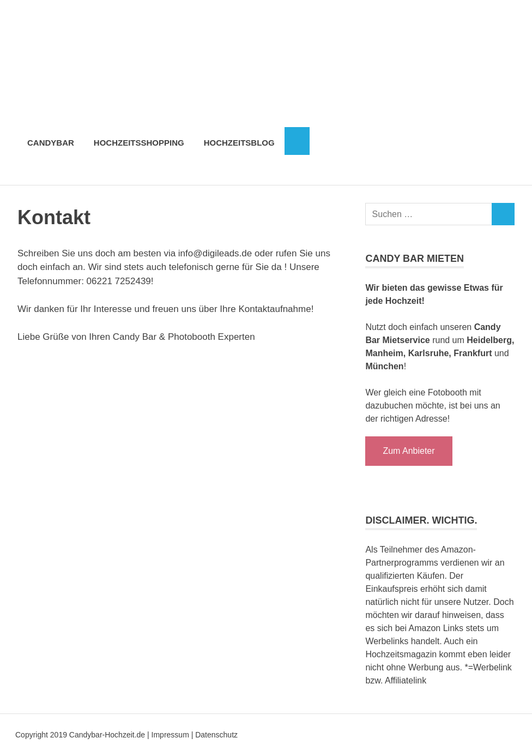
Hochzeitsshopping (139, 143)
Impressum (170, 735)
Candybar (51, 143)
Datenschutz (216, 735)
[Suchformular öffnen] (297, 141)
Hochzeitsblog (239, 143)
